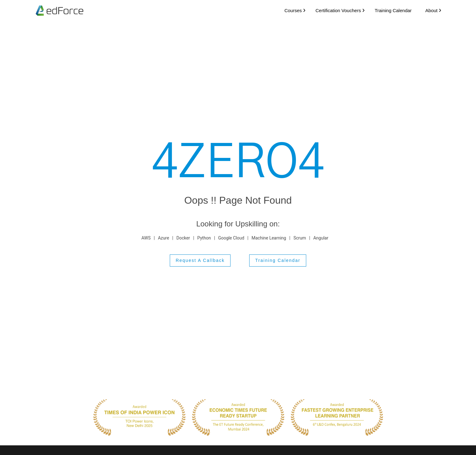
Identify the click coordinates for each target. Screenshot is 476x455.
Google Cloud (231, 238)
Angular (321, 238)
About (429, 10)
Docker (183, 238)
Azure (164, 238)
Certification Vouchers (336, 10)
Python (204, 238)
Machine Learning (269, 238)
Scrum (300, 238)
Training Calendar (390, 10)
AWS (146, 238)
